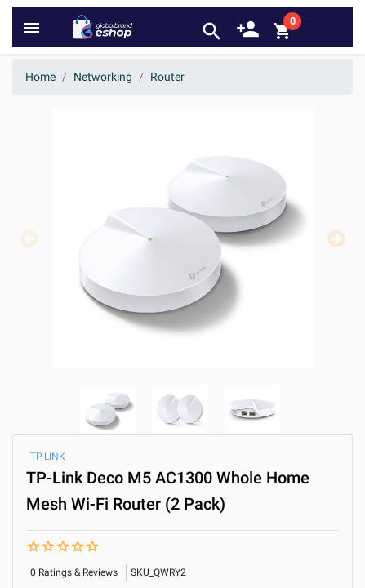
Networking (103, 77)
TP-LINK (48, 457)
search (212, 31)
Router (167, 77)
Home (40, 77)
